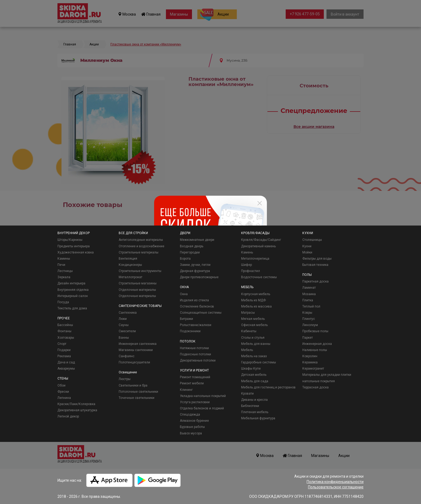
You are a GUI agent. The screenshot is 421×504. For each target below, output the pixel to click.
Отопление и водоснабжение (141, 246)
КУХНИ (308, 233)
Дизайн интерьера (71, 283)
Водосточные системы (259, 277)
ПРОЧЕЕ (64, 318)
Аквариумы (66, 369)
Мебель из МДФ (253, 300)
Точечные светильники (137, 398)
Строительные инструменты (140, 271)
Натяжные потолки (194, 348)
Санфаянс (127, 356)
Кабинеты (249, 331)
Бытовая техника (315, 265)
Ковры (307, 313)
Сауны (124, 325)
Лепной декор (68, 416)
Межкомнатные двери (197, 240)
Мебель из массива (256, 306)
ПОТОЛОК (188, 341)
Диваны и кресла (254, 400)
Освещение (128, 372)
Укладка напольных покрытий (203, 396)
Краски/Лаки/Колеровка (76, 404)
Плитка (308, 300)
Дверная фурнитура (195, 271)
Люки (123, 319)
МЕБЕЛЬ (247, 287)
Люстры (125, 379)
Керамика (310, 362)
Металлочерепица (255, 259)
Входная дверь (192, 246)
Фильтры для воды (317, 259)
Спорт (62, 344)
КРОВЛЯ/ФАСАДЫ (255, 233)
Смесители (127, 331)
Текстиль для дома (72, 308)
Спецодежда (190, 414)
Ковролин (310, 356)
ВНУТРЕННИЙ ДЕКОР (74, 233)
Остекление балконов (197, 306)
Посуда (63, 302)
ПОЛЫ (307, 275)
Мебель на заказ (254, 356)
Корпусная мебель (256, 294)
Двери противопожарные (199, 277)
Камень (247, 252)
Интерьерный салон (73, 296)
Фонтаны (64, 331)
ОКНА (184, 287)
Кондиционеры (130, 265)
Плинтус (309, 319)
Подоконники (190, 331)
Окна (184, 294)
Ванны (124, 338)
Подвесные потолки (195, 354)
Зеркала (64, 277)
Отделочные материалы (137, 290)
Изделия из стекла (194, 300)
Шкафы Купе (251, 369)
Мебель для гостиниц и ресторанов (268, 387)
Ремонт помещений (195, 377)
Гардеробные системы (259, 362)
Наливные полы (315, 350)
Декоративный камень (258, 246)
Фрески (63, 392)
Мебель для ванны (256, 344)
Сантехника (128, 313)
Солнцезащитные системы (201, 313)
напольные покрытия (319, 381)
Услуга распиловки (195, 402)
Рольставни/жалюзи (196, 325)
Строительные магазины (138, 283)
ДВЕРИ (185, 233)
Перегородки (190, 252)
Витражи (186, 319)
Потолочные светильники (138, 392)
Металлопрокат (130, 277)
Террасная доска (315, 387)
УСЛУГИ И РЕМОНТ (194, 370)
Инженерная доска (317, 344)
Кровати (247, 394)
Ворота (185, 259)
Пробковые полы (315, 331)
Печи (61, 265)
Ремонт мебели (192, 383)
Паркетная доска (315, 281)
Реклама (64, 356)
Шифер (246, 265)
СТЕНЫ (63, 378)
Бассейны (65, 325)
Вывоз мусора (191, 433)
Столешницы (312, 240)
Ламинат (309, 288)
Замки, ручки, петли (195, 265)
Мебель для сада (255, 381)
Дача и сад (66, 362)
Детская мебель (254, 375)
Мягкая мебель (253, 319)
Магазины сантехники (136, 350)
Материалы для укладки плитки (327, 375)
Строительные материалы (139, 252)
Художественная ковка (76, 252)
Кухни (307, 246)
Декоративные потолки (198, 360)
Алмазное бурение (194, 421)
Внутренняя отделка (73, 290)
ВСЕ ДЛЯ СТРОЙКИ (133, 233)
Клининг (186, 390)
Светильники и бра (133, 385)
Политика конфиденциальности (335, 482)
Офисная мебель (254, 325)
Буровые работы (192, 427)
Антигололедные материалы (141, 240)
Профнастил (251, 271)
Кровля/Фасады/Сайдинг (261, 240)
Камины (64, 259)
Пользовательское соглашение (336, 487)
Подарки (64, 350)
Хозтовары (66, 338)
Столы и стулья (253, 338)
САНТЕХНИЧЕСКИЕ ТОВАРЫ (140, 306)
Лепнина (64, 398)
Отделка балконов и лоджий (202, 408)
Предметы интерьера (74, 246)
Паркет (308, 338)
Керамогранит (313, 369)
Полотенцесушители (134, 362)
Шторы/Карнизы (70, 240)
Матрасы (248, 313)
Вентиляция (128, 259)
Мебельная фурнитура (258, 418)
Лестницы (65, 271)
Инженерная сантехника (138, 344)
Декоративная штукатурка (77, 410)
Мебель (247, 350)
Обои (61, 385)
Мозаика (309, 294)
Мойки (307, 252)
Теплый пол (311, 306)
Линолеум (310, 325)
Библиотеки (250, 406)
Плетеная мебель (255, 412)
